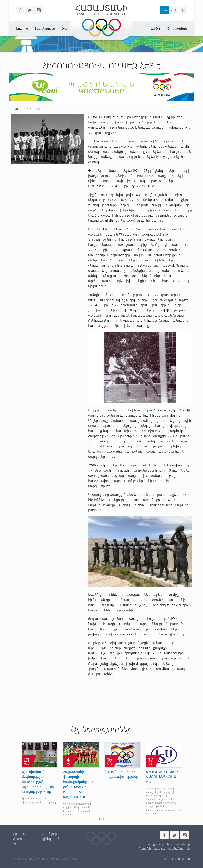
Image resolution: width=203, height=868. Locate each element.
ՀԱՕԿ (156, 28)
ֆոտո (66, 28)
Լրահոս (22, 28)
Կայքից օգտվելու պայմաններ (169, 844)
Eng (174, 10)
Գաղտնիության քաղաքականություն (164, 848)
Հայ (164, 10)
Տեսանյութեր (45, 28)
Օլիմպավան (177, 28)
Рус (183, 10)
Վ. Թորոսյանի (180, 859)
